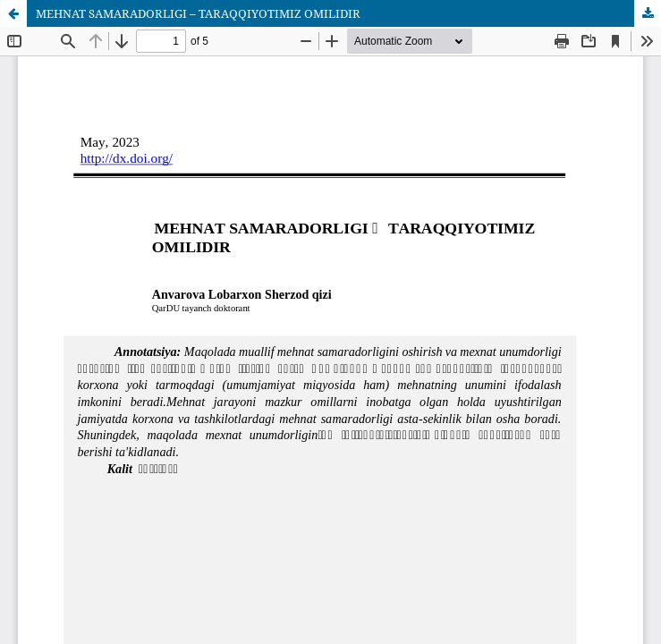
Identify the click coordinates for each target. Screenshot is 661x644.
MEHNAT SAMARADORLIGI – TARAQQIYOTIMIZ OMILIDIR (198, 13)
